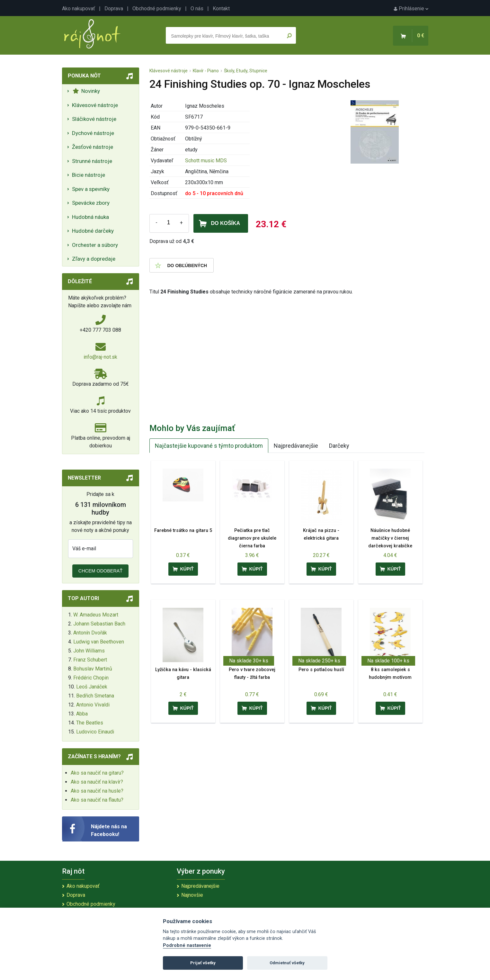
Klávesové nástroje (95, 105)
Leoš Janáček (92, 687)
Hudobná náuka (90, 217)
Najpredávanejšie (296, 446)
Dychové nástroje (93, 133)
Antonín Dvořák (90, 633)
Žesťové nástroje (93, 147)
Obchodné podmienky (157, 9)
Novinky (86, 91)
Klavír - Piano (206, 71)
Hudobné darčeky (93, 231)
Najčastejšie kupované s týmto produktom (209, 446)
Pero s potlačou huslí (321, 670)
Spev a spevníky (91, 189)
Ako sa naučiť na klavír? (97, 782)
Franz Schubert (90, 660)
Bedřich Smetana (95, 696)
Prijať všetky (203, 963)
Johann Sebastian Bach (99, 624)
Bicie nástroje (89, 175)
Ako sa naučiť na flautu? (97, 800)
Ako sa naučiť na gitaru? (97, 773)
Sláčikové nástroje (94, 119)
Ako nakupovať (79, 9)
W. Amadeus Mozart (96, 615)
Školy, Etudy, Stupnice (246, 71)
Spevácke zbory (91, 203)
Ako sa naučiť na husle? (97, 791)
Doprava (114, 9)
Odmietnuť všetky (287, 963)
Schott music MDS (206, 161)
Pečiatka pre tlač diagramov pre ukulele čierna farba (252, 538)
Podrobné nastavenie (187, 945)
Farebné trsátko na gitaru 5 (183, 530)
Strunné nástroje (92, 161)
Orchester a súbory (95, 245)
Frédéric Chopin (91, 678)
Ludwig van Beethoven (99, 642)
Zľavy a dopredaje (94, 259)
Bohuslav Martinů (93, 669)
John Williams (89, 651)
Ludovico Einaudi (95, 732)
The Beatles (90, 723)
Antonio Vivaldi (93, 705)
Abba (82, 714)
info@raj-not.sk (100, 357)
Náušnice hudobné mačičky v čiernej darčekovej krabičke (390, 538)
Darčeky (339, 446)
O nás (197, 9)
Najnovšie (192, 895)
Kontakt (221, 9)
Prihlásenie (411, 9)
